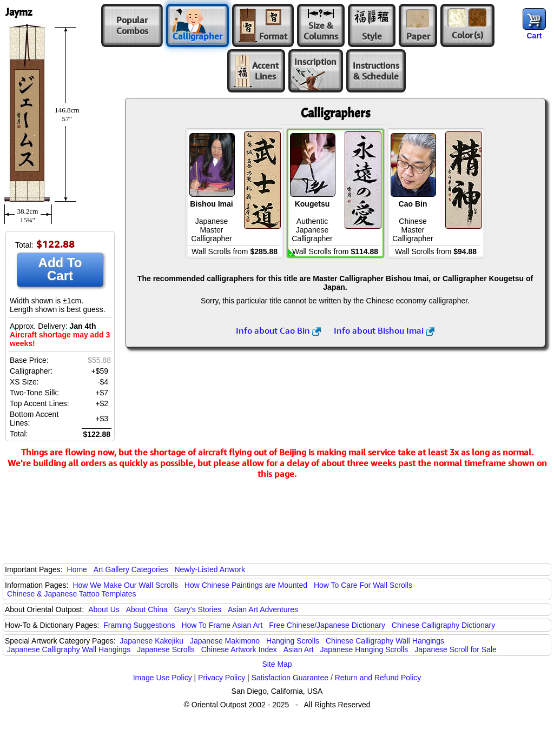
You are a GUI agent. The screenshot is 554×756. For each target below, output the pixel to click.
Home (77, 569)
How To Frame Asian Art (222, 625)
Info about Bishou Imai (384, 330)
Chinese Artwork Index (239, 649)
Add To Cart (60, 269)
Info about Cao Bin (278, 330)
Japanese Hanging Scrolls (364, 649)
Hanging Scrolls (293, 641)
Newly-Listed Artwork (210, 569)
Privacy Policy (222, 678)
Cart (534, 36)
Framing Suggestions (139, 625)
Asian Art (299, 649)
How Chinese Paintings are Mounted (246, 585)
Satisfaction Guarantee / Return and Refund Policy (337, 678)
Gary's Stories (198, 609)
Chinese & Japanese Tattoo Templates (71, 594)
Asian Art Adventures (263, 609)
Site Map (277, 664)
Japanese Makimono (225, 641)
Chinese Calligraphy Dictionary (443, 625)
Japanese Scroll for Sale (456, 649)
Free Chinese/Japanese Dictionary (327, 625)
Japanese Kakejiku (152, 641)
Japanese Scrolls (166, 649)
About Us (104, 609)
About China (147, 609)
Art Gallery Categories (131, 569)
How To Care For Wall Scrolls (363, 585)
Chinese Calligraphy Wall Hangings (385, 641)
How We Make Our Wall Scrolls (125, 585)
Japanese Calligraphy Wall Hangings (69, 649)
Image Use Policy (163, 678)
